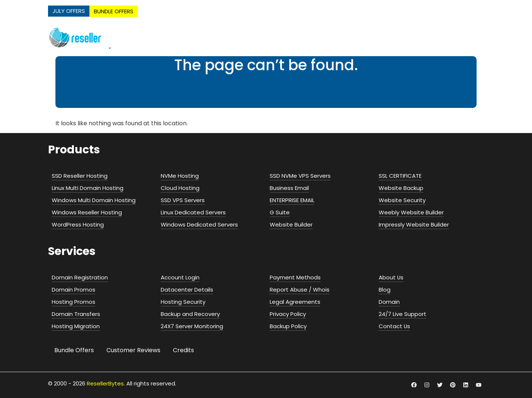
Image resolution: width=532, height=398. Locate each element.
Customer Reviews (133, 350)
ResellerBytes (105, 383)
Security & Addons (450, 38)
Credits (183, 350)
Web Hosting (257, 38)
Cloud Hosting (313, 38)
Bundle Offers (74, 350)
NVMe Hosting (205, 38)
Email (396, 38)
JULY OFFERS (69, 11)
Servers (358, 38)
